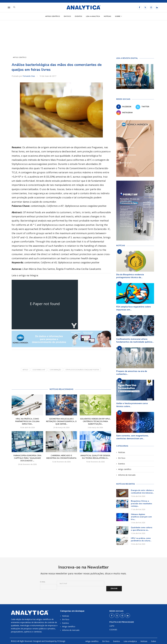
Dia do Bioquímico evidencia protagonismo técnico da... (130, 276)
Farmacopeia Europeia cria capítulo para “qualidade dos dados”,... (27, 458)
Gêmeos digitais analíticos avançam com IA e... (141, 517)
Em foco (67, 16)
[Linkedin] (157, 7)
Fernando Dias (29, 76)
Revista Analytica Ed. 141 (133, 85)
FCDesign (61, 641)
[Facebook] (139, 7)
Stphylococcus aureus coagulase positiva (82, 370)
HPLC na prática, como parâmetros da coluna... (141, 540)
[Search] (14, 7)
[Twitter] (145, 7)
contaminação (55, 370)
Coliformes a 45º (39, 370)
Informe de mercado (127, 475)
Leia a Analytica (93, 16)
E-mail (43, 582)
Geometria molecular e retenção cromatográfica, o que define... (61, 421)
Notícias (107, 16)
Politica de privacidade (122, 622)
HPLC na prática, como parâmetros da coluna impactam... (27, 421)
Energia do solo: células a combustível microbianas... (142, 492)
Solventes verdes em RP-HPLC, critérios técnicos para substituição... (95, 421)
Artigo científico (53, 16)
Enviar (114, 589)
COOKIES (113, 630)
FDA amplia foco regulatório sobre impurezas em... (134, 308)
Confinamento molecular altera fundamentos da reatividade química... (135, 340)
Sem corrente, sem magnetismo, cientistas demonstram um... (132, 437)
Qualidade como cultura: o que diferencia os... (142, 529)
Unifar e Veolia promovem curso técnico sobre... (132, 405)
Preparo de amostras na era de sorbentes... (132, 373)
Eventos (78, 16)
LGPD (112, 626)
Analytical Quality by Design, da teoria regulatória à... (95, 457)
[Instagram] (151, 7)
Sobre (118, 16)
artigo (25, 370)
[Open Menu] (9, 7)
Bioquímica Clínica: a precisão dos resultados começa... (141, 504)
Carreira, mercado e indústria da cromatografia (61, 457)
